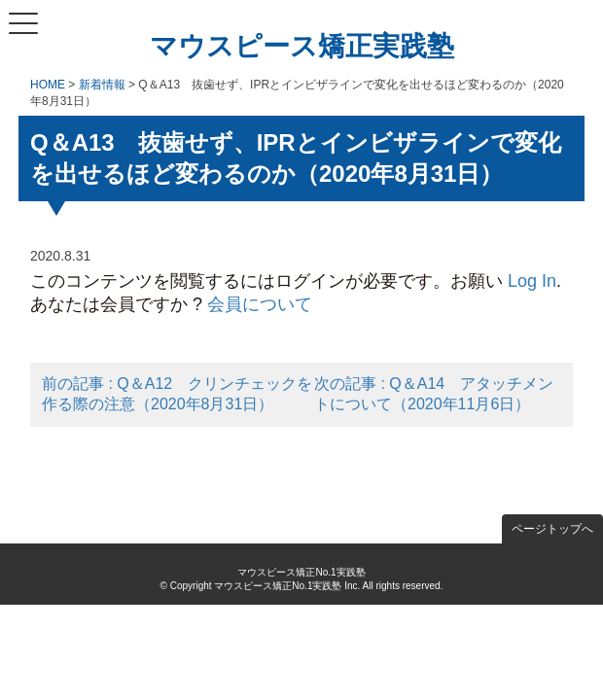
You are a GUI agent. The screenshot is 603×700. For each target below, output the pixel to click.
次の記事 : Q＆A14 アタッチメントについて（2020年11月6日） (434, 394)
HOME (48, 85)
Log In (532, 281)
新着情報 (102, 85)
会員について (260, 304)
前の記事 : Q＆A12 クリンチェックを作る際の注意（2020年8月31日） (177, 394)
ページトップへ (552, 529)
